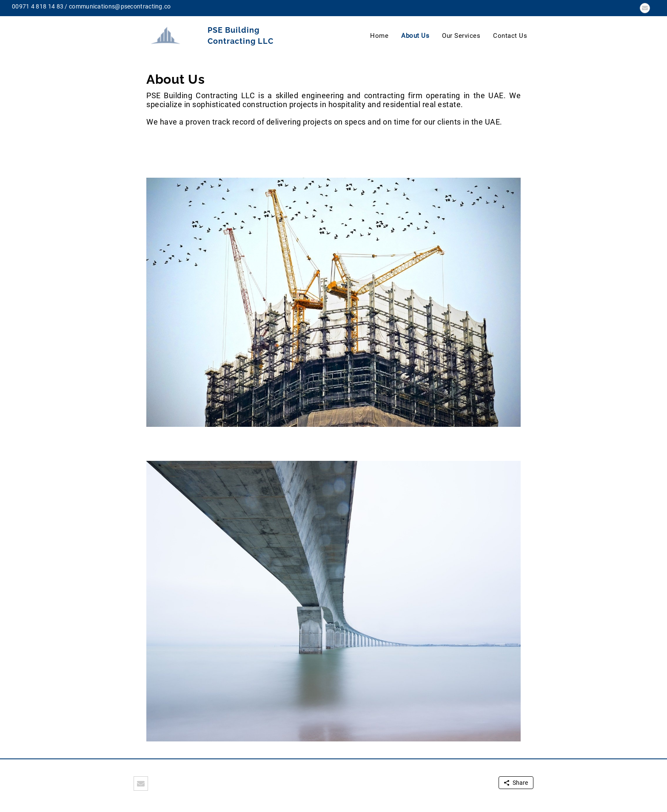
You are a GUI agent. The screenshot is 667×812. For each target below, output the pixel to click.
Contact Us (510, 36)
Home (379, 36)
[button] (645, 8)
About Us (415, 36)
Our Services (461, 36)
